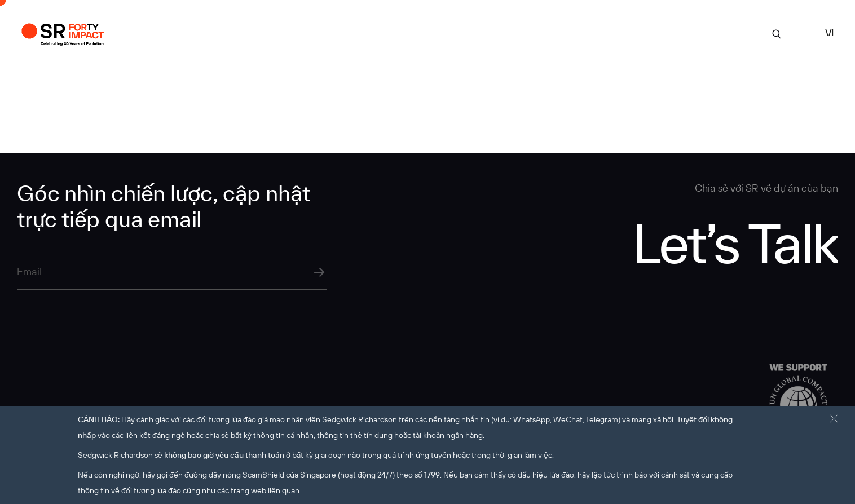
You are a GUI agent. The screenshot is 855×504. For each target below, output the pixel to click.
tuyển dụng (662, 33)
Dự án (407, 33)
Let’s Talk (735, 242)
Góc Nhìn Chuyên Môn (580, 33)
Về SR (444, 33)
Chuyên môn (495, 33)
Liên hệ (713, 33)
